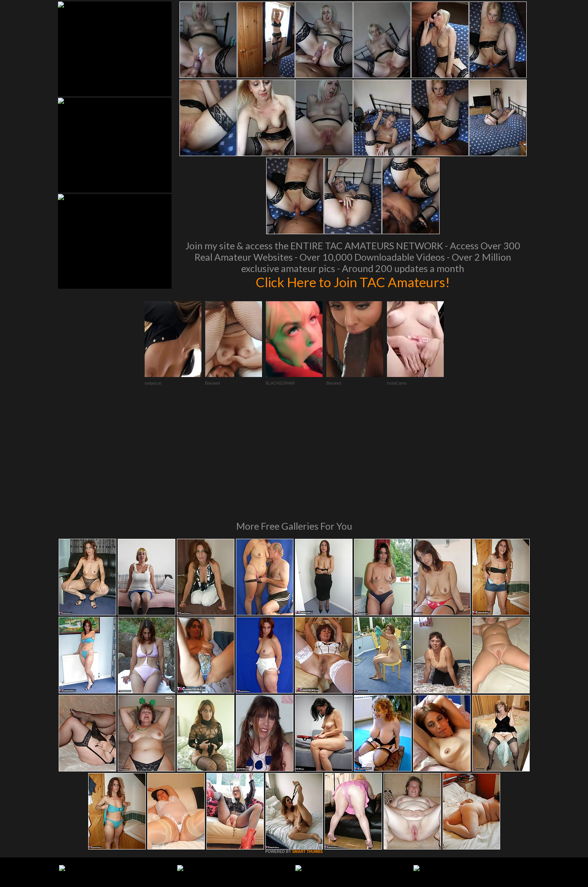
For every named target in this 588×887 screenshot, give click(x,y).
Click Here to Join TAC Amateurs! (353, 282)
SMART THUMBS (307, 748)
